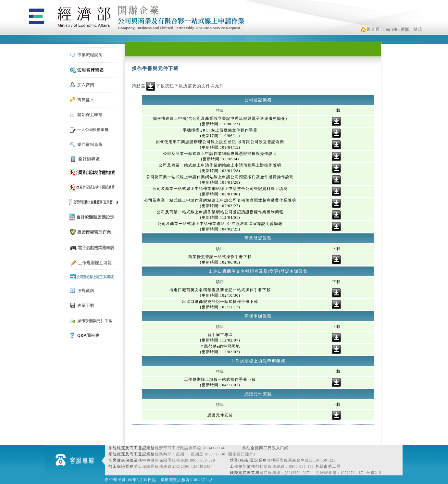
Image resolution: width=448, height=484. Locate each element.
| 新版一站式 (410, 29)
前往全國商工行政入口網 (265, 448)
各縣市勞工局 (328, 466)
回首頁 (370, 29)
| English (389, 29)
